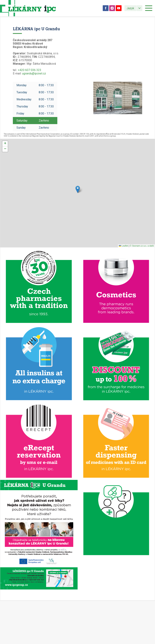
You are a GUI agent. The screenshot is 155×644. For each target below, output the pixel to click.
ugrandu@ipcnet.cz (34, 73)
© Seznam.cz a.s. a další (142, 246)
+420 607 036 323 (30, 70)
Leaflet (123, 246)
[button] (78, 189)
